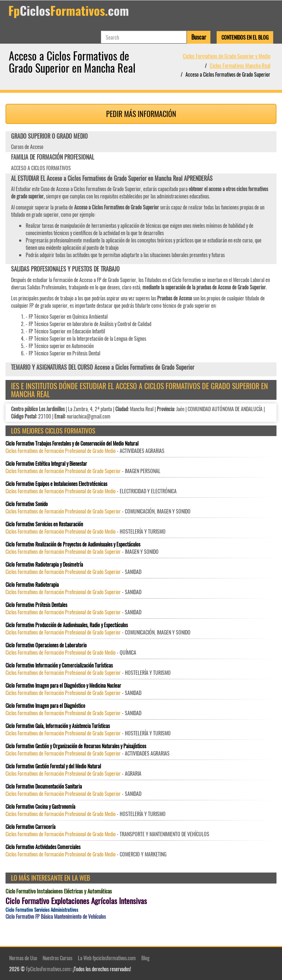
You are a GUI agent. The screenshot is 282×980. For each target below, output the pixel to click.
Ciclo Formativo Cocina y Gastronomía (40, 807)
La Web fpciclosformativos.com (107, 958)
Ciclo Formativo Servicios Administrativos (42, 910)
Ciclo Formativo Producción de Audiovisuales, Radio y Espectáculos (67, 625)
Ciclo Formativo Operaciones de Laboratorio (46, 645)
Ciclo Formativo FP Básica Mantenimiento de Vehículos (56, 917)
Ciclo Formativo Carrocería (30, 827)
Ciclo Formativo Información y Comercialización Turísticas (59, 665)
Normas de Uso (23, 958)
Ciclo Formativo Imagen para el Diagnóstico (45, 706)
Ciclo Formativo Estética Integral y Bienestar (46, 464)
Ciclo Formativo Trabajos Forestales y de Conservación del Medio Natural (72, 443)
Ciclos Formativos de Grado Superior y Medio (227, 56)
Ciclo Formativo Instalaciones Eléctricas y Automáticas (59, 891)
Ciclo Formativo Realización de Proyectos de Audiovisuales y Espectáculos (73, 544)
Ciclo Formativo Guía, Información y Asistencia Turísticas (58, 726)
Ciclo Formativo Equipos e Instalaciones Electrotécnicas (56, 484)
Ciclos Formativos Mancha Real (240, 65)
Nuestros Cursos (57, 958)
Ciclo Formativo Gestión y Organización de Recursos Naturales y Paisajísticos (76, 746)
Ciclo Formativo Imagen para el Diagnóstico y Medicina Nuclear (63, 685)
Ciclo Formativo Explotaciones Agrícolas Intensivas (76, 901)
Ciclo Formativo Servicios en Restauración (44, 524)
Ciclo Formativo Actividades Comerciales (43, 847)
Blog (145, 958)
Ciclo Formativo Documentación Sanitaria (44, 786)
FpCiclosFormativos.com (48, 969)
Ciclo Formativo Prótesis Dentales (36, 605)
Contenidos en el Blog (245, 37)
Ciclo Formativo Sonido (27, 504)
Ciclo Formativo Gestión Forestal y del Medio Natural (53, 766)
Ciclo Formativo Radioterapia (32, 585)
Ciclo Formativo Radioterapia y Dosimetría (44, 564)
